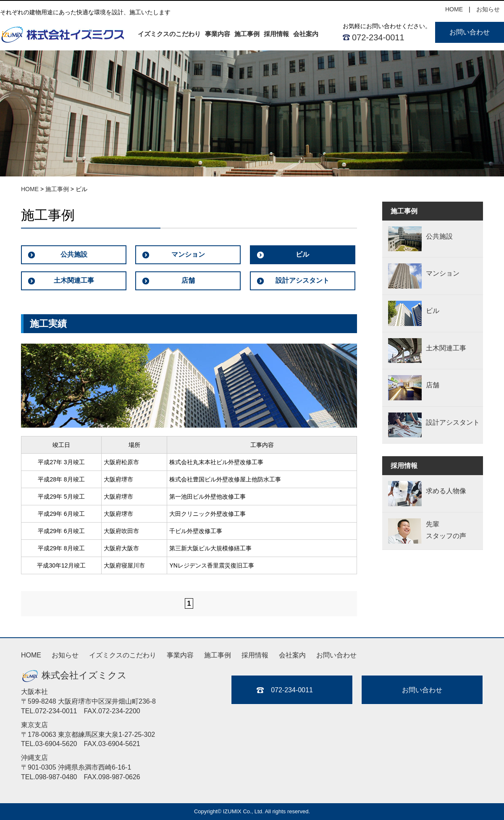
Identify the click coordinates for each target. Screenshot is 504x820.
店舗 (188, 280)
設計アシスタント (302, 280)
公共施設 (74, 254)
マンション (188, 254)
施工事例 (247, 34)
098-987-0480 (56, 777)
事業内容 (218, 34)
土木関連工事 (74, 280)
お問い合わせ (470, 32)
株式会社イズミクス (74, 675)
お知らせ (488, 9)
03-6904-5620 (56, 744)
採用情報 (276, 34)
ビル (302, 254)
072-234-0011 (378, 37)
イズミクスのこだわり (169, 34)
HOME (454, 9)
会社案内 (306, 34)
